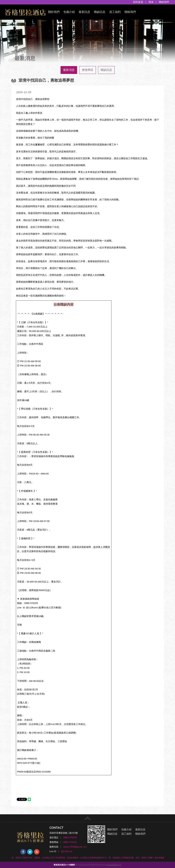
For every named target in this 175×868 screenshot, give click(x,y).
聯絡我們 (164, 2)
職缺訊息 (100, 12)
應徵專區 (88, 70)
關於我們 (54, 12)
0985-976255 (70, 838)
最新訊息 (84, 12)
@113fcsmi (67, 851)
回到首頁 (138, 2)
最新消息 (69, 70)
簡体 (151, 2)
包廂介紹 (69, 12)
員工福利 (115, 12)
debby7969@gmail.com (75, 847)
